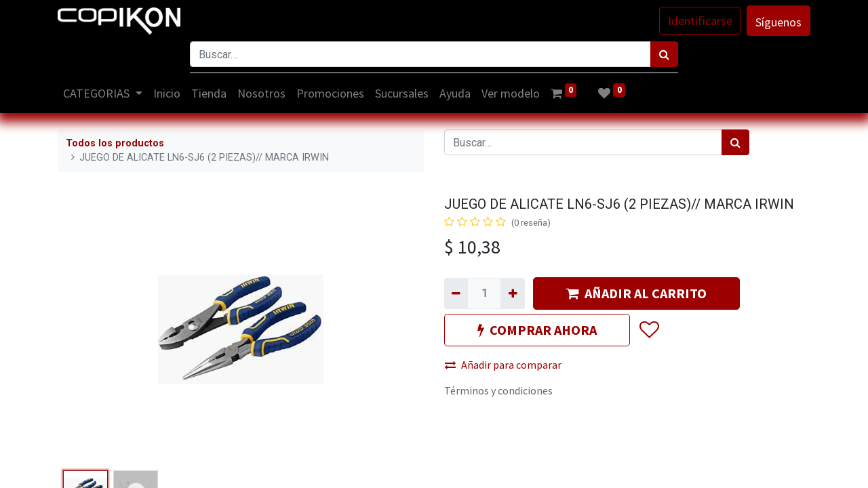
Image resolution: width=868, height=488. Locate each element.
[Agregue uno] (512, 293)
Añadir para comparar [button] (503, 365)
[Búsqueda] (664, 54)
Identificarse (700, 21)
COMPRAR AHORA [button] (537, 330)
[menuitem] (167, 93)
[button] (649, 330)
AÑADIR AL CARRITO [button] (636, 293)
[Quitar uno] (456, 293)
